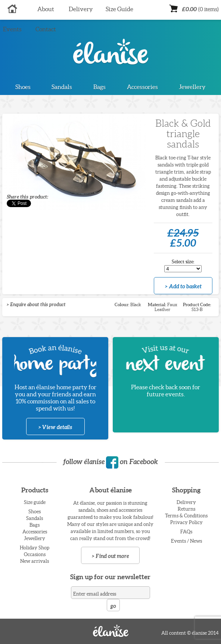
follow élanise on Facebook (110, 462)
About (46, 9)
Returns (186, 509)
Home (13, 9)
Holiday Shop (35, 548)
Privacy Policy (186, 522)
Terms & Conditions (186, 516)
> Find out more (110, 556)
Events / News (186, 541)
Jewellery (192, 87)
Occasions (35, 554)
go (113, 606)
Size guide (35, 502)
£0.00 (200, 9)
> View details (55, 427)
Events (12, 29)
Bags (99, 87)
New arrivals (35, 561)
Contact (46, 29)
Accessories (142, 87)
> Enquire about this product (36, 304)
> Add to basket (183, 286)
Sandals (62, 87)
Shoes (23, 87)
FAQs (186, 532)
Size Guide (119, 9)
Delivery (81, 9)
